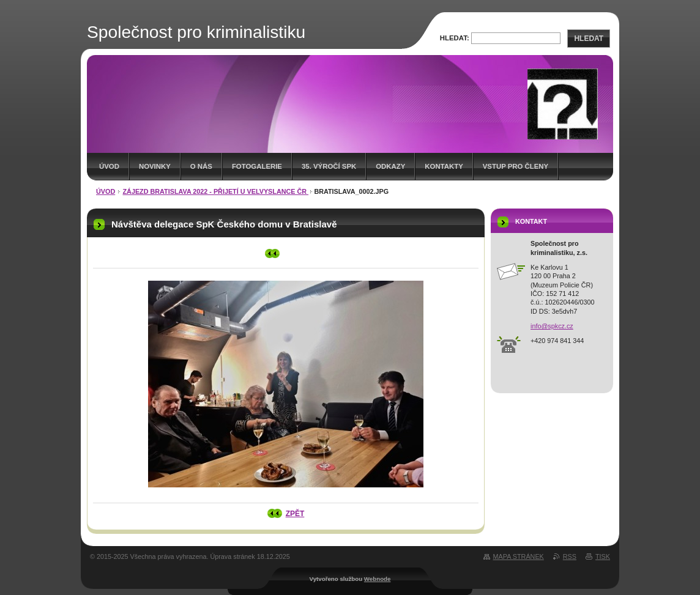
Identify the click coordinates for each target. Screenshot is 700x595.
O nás (201, 166)
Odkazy (390, 166)
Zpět (295, 514)
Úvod (109, 166)
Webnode (378, 579)
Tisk (603, 556)
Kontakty (444, 166)
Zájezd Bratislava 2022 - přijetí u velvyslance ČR (216, 191)
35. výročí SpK (329, 166)
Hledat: (455, 38)
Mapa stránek (519, 556)
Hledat (589, 39)
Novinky (155, 166)
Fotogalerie (257, 166)
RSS (570, 556)
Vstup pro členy (516, 166)
